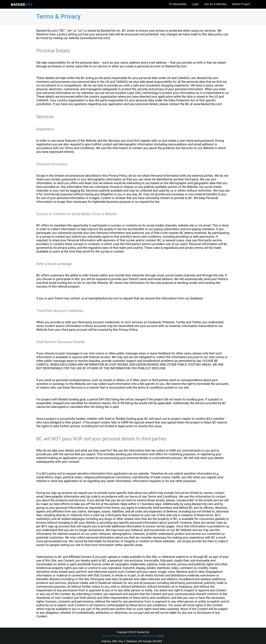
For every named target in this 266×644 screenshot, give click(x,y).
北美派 (160, 636)
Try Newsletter (178, 4)
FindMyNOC (146, 636)
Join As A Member (215, 4)
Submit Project (241, 4)
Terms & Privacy (111, 636)
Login (195, 4)
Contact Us (130, 636)
